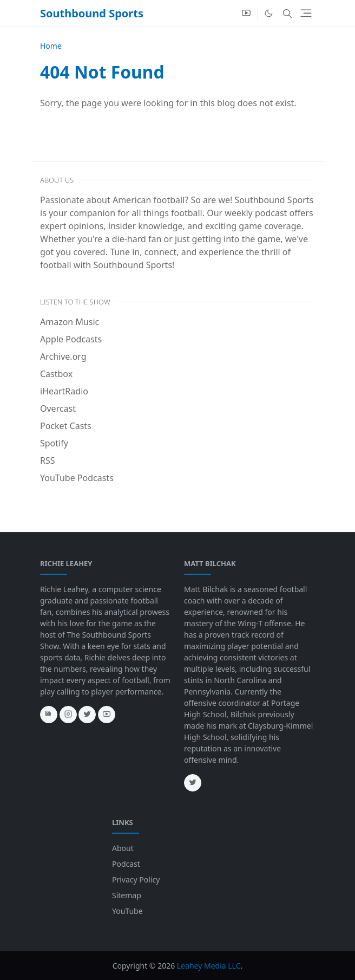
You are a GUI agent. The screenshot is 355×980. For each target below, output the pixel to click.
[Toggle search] (287, 14)
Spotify (54, 443)
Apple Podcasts (71, 339)
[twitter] (87, 715)
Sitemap (127, 895)
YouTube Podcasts (77, 478)
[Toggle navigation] (306, 13)
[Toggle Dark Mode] (269, 13)
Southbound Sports (92, 13)
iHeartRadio (64, 391)
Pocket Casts (66, 426)
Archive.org (63, 356)
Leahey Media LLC (209, 966)
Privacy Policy (136, 880)
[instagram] (68, 715)
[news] (49, 715)
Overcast (58, 408)
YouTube (127, 911)
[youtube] (246, 14)
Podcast (126, 864)
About (123, 848)
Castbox (56, 374)
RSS (48, 460)
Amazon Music (70, 322)
